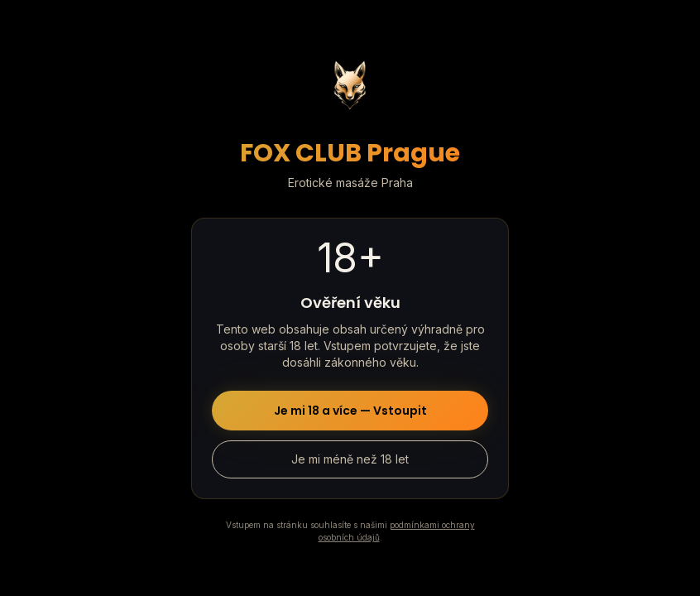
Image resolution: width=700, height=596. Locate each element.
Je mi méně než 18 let (350, 459)
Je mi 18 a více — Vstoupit (350, 411)
